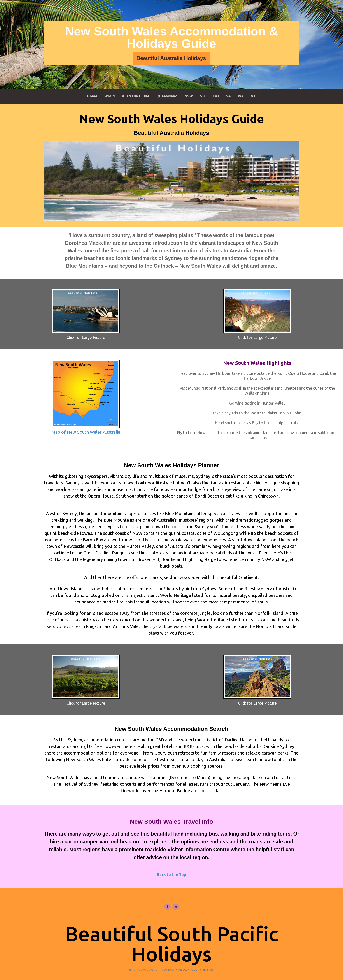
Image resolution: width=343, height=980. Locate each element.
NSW (189, 96)
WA (241, 96)
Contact (168, 970)
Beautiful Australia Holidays (171, 58)
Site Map (209, 970)
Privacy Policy (189, 970)
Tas (216, 96)
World (110, 96)
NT (253, 96)
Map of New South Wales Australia (86, 432)
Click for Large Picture (86, 337)
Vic (203, 96)
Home (92, 96)
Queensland (167, 96)
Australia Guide (136, 96)
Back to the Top (171, 874)
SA (228, 96)
